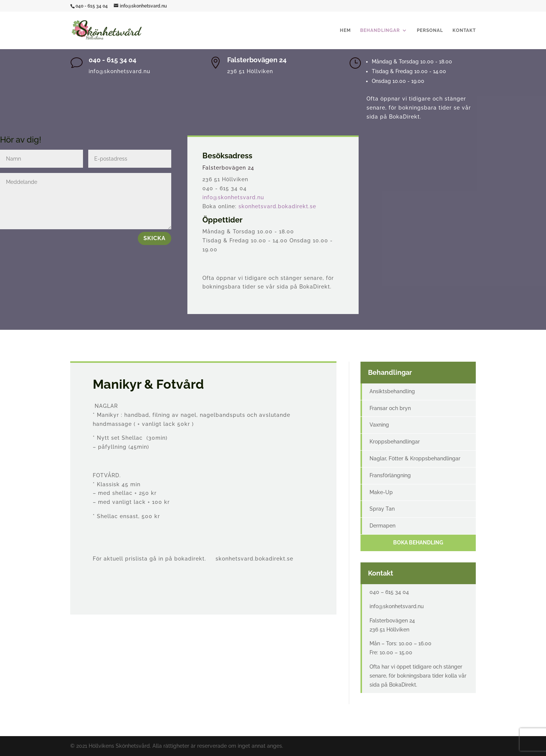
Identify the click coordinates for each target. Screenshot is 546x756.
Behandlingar (380, 30)
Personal (430, 30)
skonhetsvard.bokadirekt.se (277, 206)
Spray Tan (382, 509)
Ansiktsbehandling (392, 391)
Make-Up (381, 492)
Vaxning (379, 425)
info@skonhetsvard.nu (233, 197)
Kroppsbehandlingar (395, 442)
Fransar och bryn (390, 408)
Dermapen (382, 526)
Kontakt (464, 30)
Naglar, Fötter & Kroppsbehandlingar (415, 458)
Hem (345, 30)
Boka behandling (418, 543)
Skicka (155, 238)
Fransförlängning (390, 475)
